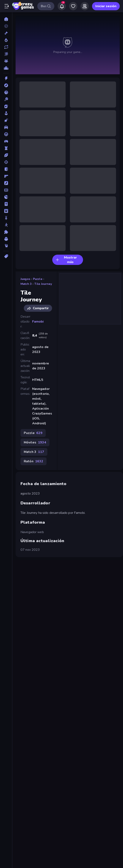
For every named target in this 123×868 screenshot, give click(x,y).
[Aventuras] (6, 85)
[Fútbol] (6, 190)
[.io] (6, 197)
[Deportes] (6, 155)
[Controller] (6, 141)
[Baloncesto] (6, 92)
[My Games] (73, 6)
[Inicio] (6, 19)
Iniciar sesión (106, 6)
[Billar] (6, 99)
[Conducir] (6, 134)
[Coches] (6, 127)
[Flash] (6, 183)
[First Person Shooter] (6, 176)
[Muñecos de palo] (6, 225)
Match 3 (26, 284)
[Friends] (85, 6)
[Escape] (6, 169)
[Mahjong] (6, 204)
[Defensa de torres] (6, 148)
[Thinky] (6, 246)
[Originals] (6, 54)
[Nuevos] (6, 33)
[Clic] (6, 120)
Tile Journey (43, 284)
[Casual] (6, 113)
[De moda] (6, 40)
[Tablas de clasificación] (6, 68)
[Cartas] (6, 106)
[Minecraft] (6, 211)
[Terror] (6, 239)
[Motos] (6, 218)
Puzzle (38, 279)
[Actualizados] (6, 47)
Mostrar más (66, 260)
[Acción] (6, 78)
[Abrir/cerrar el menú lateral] (7, 6)
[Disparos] (6, 162)
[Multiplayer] (6, 61)
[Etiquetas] (6, 256)
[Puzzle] (6, 232)
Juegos (25, 279)
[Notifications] (62, 6)
